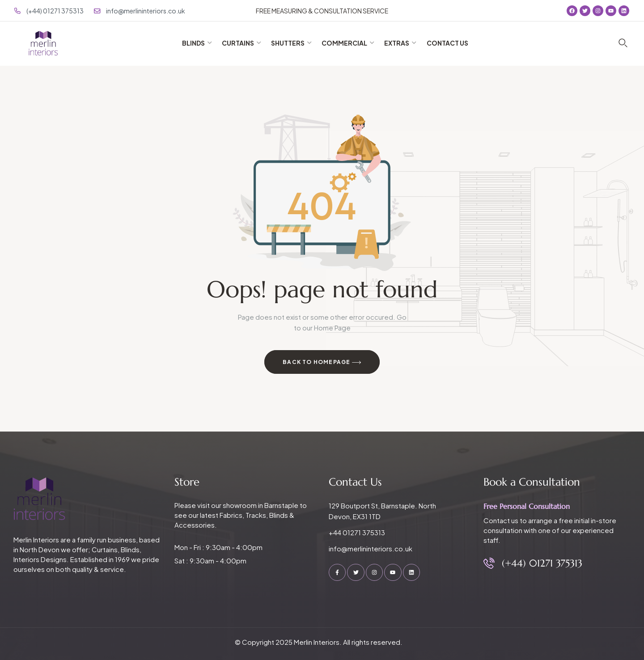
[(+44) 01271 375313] (489, 563)
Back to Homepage (322, 363)
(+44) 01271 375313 (542, 563)
